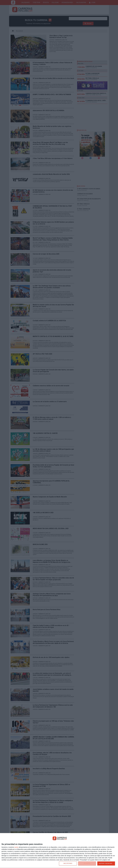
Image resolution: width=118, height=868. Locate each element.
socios (16, 847)
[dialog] (59, 851)
